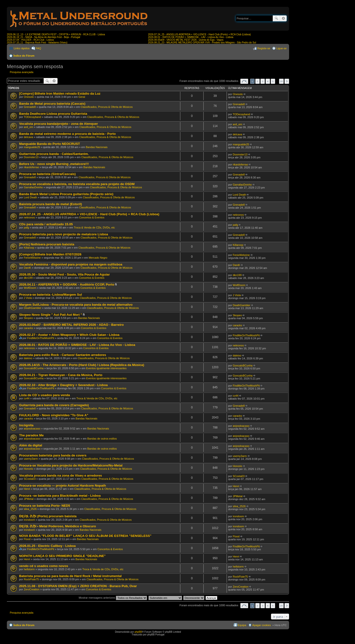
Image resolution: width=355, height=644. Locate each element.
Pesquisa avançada (283, 18)
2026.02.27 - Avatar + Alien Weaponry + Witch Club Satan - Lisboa (69, 335)
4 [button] (268, 81)
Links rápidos (22, 48)
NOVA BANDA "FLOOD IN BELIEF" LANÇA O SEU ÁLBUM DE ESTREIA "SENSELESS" (85, 536)
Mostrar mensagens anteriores (113, 598)
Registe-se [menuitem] (264, 48)
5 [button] (273, 81)
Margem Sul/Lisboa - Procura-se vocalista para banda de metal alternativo (76, 305)
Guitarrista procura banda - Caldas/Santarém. (54, 154)
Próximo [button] (287, 81)
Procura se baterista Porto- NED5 (45, 506)
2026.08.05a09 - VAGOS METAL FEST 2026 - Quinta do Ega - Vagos (186, 40)
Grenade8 (30, 107)
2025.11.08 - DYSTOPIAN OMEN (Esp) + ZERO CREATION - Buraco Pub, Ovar (78, 586)
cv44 (27, 398)
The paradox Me (31, 435)
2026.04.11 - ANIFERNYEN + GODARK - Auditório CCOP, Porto (67, 284)
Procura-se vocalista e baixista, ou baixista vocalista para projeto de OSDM (77, 184)
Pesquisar (276, 18)
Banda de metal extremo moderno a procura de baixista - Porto (67, 134)
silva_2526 (30, 509)
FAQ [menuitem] (38, 48)
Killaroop (29, 248)
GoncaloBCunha (34, 368)
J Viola (28, 298)
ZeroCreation (32, 589)
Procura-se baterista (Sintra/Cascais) (47, 174)
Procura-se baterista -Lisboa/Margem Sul (51, 295)
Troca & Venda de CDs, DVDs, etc (94, 227)
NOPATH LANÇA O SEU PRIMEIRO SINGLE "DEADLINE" (62, 556)
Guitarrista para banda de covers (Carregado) (54, 405)
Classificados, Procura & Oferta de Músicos (107, 107)
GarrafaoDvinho (33, 187)
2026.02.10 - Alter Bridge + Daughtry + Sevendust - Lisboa (63, 385)
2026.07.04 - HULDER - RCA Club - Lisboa (30, 40)
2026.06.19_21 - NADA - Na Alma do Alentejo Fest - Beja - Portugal (43, 37)
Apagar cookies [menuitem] (262, 625)
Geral (82, 97)
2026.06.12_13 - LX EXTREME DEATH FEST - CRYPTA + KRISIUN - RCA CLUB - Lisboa (56, 34)
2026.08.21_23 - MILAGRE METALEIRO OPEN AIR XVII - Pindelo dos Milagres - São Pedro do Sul (202, 43)
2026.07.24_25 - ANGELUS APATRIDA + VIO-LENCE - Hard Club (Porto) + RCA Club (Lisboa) (199, 34)
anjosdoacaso (32, 429)
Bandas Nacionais (97, 147)
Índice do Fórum (24, 56)
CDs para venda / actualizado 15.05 (46, 224)
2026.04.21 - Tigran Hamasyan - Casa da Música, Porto (61, 375)
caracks (28, 328)
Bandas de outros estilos (102, 439)
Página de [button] (244, 81)
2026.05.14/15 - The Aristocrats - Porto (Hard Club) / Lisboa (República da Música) (82, 365)
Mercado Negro (98, 258)
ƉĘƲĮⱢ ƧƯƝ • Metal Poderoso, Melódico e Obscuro (58, 526)
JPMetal (29, 499)
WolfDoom (30, 288)
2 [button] (257, 81)
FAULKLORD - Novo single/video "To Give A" (54, 415)
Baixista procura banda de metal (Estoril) (51, 204)
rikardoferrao (31, 167)
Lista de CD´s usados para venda (44, 395)
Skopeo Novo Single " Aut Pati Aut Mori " (51, 315)
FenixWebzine (32, 258)
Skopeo (28, 318)
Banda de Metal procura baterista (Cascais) (52, 104)
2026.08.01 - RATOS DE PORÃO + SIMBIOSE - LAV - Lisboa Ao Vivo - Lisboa (191, 37)
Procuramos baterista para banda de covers (53, 455)
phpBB (138, 632)
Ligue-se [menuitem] (282, 48)
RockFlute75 (31, 579)
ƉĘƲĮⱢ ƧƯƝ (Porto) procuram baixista (48, 516)
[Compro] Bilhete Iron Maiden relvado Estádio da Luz (60, 94)
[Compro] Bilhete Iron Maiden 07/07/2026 (50, 254)
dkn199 (28, 278)
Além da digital (31, 445)
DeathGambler (33, 308)
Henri (27, 489)
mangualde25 (32, 147)
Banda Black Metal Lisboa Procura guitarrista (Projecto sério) (66, 194)
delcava (28, 137)
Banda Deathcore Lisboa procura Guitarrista (53, 114)
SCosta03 (30, 479)
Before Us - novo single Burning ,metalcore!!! (54, 164)
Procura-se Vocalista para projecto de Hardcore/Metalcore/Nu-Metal (71, 465)
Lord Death (30, 197)
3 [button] (263, 81)
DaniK (27, 268)
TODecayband (32, 117)
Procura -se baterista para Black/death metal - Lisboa (60, 496)
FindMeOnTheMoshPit (41, 338)
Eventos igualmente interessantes (106, 368)
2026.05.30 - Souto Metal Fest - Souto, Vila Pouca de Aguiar (64, 274)
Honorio (29, 469)
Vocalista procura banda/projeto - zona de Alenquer (59, 124)
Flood (27, 539)
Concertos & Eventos (92, 217)
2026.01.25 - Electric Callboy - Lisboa (47, 546)
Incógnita (26, 425)
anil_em (29, 127)
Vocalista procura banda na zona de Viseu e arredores (61, 475)
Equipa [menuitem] (242, 625)
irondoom (29, 520)
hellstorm (29, 569)
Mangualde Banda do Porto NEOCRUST (49, 144)
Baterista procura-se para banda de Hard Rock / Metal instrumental (70, 576)
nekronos (29, 217)
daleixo (28, 358)
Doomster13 (31, 157)
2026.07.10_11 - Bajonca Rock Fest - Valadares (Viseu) (37, 43)
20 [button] (281, 81)
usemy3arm (31, 459)
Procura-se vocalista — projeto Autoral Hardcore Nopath (62, 486)
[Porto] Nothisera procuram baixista (47, 244)
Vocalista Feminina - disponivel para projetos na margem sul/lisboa (71, 264)
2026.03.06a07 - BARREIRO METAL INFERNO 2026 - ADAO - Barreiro (71, 325)
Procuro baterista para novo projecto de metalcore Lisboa (64, 234)
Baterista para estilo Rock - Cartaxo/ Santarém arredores (63, 355)
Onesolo (29, 97)
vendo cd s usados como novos (44, 566)
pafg (26, 227)
